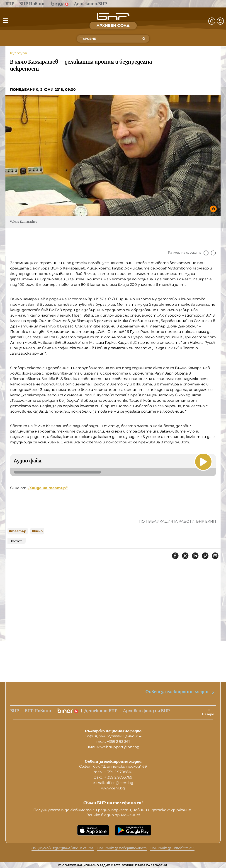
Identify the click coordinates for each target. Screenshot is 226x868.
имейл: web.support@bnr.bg (113, 747)
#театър (18, 531)
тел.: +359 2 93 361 (113, 742)
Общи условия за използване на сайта (63, 848)
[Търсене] (144, 39)
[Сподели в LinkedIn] (195, 556)
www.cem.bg (113, 788)
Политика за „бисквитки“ (172, 848)
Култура (18, 53)
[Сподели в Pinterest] (205, 556)
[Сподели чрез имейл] (215, 556)
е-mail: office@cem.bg (113, 783)
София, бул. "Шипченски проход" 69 (113, 766)
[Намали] (213, 253)
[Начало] (113, 17)
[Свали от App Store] (93, 830)
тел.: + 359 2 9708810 (113, 772)
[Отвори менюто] (5, 20)
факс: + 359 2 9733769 (113, 777)
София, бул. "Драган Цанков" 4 (113, 736)
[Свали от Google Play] (133, 830)
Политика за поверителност (122, 848)
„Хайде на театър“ (47, 488)
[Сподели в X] (185, 556)
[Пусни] (203, 462)
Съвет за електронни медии (180, 692)
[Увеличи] (206, 253)
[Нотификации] (212, 21)
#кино (37, 531)
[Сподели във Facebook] (175, 556)
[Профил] (220, 21)
